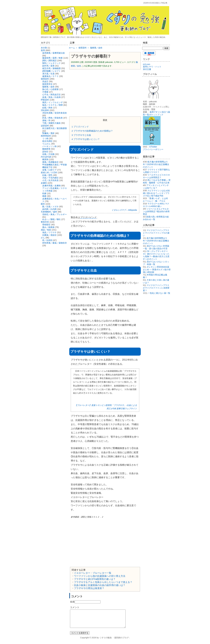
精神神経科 (46, 136)
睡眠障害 (46, 149)
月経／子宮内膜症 (50, 178)
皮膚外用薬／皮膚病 (51, 186)
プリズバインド (80, 127)
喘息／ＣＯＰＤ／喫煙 (52, 105)
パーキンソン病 (49, 146)
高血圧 (45, 81)
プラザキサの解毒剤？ (91, 56)
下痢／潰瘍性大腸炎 (51, 123)
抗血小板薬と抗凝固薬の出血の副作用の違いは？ (100, 585)
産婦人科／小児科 (49, 172)
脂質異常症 (47, 84)
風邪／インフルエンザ (52, 102)
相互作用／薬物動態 (51, 68)
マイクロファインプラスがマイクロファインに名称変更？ (156, 288)
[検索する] (152, 48)
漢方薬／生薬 (48, 74)
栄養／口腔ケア (49, 170)
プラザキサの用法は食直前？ (89, 588)
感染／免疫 (46, 230)
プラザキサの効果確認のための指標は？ (92, 131)
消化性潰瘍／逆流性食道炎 (55, 113)
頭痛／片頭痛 (48, 154)
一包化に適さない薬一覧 (159, 293)
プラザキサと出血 (81, 135)
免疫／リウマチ (49, 232)
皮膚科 (44, 183)
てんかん (46, 144)
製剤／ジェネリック (51, 63)
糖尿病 (45, 159)
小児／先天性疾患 (50, 180)
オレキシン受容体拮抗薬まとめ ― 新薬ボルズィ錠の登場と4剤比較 (157, 269)
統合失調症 (47, 141)
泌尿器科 (45, 126)
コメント (75, 607)
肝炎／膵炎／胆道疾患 (52, 118)
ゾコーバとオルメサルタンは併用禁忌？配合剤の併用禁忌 (156, 211)
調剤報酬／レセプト (51, 71)
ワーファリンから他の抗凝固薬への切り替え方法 (100, 576)
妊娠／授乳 (47, 175)
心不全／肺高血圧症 (51, 95)
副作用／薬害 (48, 66)
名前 (72, 602)
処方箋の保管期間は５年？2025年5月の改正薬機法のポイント (156, 164)
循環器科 (45, 79)
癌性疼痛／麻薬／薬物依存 (55, 243)
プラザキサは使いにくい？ (86, 139)
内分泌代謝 (46, 157)
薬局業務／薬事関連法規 (54, 53)
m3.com (147, 64)
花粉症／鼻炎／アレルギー (55, 214)
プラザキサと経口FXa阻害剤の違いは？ (95, 579)
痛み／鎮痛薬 (48, 227)
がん (43, 238)
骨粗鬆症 (46, 225)
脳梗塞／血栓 (48, 87)
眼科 (43, 204)
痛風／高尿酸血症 (50, 162)
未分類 (44, 48)
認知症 (45, 152)
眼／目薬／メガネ (50, 207)
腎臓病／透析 (48, 133)
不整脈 (45, 92)
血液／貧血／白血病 (51, 97)
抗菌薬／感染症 (49, 235)
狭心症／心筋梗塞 (50, 89)
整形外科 (45, 222)
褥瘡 (44, 196)
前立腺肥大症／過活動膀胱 (55, 128)
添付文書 (147, 69)
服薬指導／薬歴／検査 (52, 58)
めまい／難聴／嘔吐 (51, 219)
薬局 (43, 50)
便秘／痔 (46, 120)
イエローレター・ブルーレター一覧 (93, 573)
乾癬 (44, 193)
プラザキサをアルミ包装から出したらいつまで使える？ (103, 582)
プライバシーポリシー (153, 149)
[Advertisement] (105, 93)
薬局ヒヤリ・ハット (152, 67)
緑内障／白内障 (49, 209)
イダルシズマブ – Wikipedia (124, 210)
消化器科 (45, 110)
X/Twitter (153, 147)
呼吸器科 (45, 100)
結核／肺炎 (47, 108)
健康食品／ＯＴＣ (50, 76)
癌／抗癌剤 (47, 240)
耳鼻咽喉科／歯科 (49, 212)
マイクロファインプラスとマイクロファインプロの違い (156, 233)
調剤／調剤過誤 (49, 61)
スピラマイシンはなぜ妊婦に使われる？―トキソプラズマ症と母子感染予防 (156, 193)
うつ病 (45, 138)
